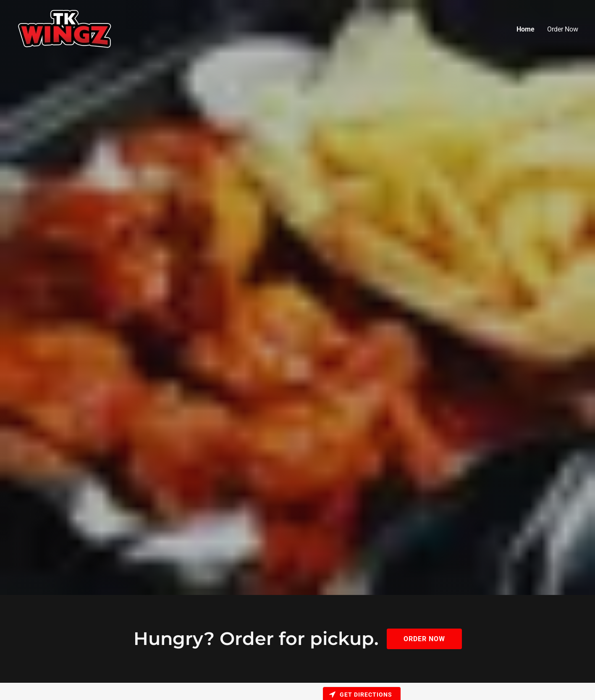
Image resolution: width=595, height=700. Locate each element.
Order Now (563, 29)
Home (526, 29)
